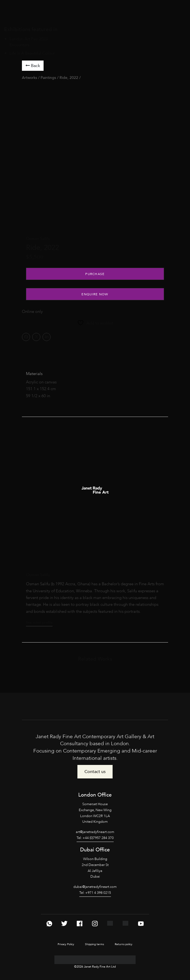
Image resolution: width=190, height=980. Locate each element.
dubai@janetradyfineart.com (95, 887)
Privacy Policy (66, 944)
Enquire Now (95, 294)
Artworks (30, 78)
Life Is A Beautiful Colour (32, 53)
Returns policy (124, 944)
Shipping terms (94, 944)
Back (33, 66)
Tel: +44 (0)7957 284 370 (95, 838)
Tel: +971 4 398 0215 (95, 893)
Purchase (95, 274)
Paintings (48, 78)
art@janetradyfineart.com (95, 832)
